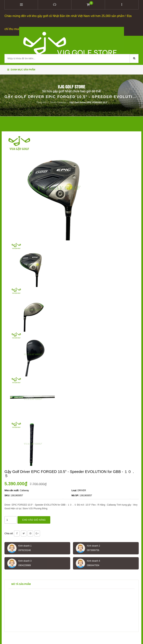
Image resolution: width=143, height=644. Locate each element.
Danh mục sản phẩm (21, 70)
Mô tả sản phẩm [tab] (21, 584)
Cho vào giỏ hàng (34, 520)
